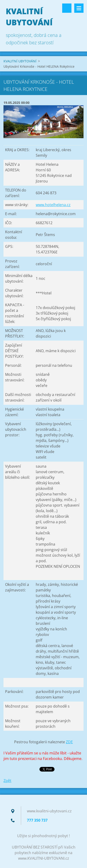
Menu (79, 8)
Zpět (7, 781)
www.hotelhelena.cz (53, 205)
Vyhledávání (67, 8)
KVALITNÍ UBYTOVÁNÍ (20, 61)
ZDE (69, 742)
